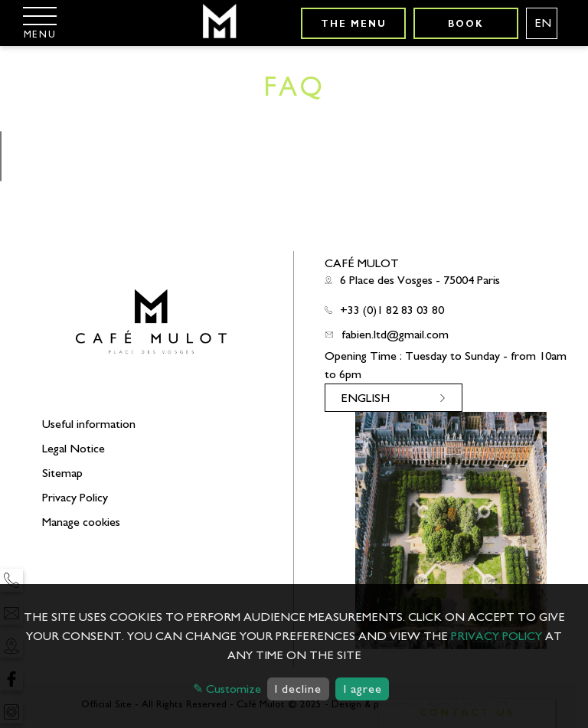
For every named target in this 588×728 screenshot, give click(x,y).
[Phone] (11, 580)
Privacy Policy (75, 498)
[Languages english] (542, 23)
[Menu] (40, 23)
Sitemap (62, 473)
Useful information (89, 424)
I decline (298, 689)
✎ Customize (227, 689)
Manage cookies (81, 522)
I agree (363, 689)
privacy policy (497, 636)
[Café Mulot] (219, 23)
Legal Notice (73, 449)
